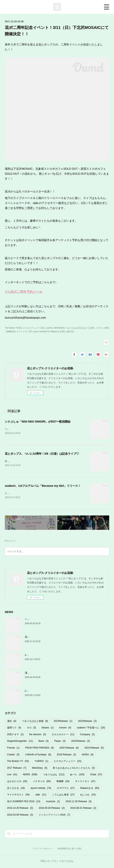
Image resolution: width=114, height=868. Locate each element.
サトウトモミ (85, 782)
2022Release (87, 722)
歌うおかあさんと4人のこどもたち (74, 769)
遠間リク (14, 728)
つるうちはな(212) (74, 328)
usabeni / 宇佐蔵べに (91, 728)
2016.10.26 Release (20, 809)
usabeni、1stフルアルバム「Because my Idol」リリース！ (43, 486)
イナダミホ (42, 782)
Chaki (96, 775)
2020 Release (69, 749)
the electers (38, 735)
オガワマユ (66, 789)
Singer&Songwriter (20, 742)
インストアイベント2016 (54, 816)
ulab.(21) (70, 332)
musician (53, 802)
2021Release (80, 742)
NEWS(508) (59, 328)
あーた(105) (89, 328)
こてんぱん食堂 (63, 795)
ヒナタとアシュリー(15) (34, 328)
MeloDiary (40, 769)
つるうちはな (54, 775)
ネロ (31, 728)
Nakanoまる (90, 789)
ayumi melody (41, 789)
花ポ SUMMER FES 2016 (24, 802)
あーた (77, 775)
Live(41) (49, 328)
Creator (13, 755)
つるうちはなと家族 (35, 722)
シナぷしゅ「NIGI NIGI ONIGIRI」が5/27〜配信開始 (38, 422)
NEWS (30, 775)
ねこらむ (88, 795)
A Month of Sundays (38, 755)
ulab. (41, 795)
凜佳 (12, 722)
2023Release (63, 722)
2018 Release (66, 755)
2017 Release (17, 769)
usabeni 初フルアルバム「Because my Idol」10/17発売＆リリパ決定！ (63, 692)
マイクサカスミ (18, 795)
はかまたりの (17, 782)
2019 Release (94, 749)
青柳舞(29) (11, 332)
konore (65, 728)
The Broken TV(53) (13, 328)
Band (43, 742)
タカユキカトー (63, 735)
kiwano (48, 728)
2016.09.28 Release (52, 809)
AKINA (87, 755)
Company (87, 735)
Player (60, 742)
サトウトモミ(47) (24, 332)
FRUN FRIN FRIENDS (39, 749)
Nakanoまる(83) (58, 332)
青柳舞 (63, 782)
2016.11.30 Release (79, 802)
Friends (13, 749)
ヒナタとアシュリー (67, 762)
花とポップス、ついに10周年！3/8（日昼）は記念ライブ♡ (42, 454)
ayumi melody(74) (41, 332)
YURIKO (41, 762)
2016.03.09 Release (20, 816)
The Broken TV (18, 762)
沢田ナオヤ (15, 735)
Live (12, 775)
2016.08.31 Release (83, 809)
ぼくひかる (16, 789)
